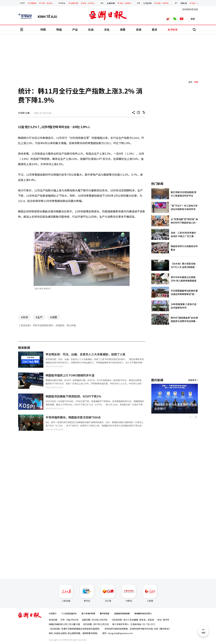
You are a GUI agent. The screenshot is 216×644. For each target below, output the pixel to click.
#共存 (25, 317)
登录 (193, 19)
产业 (75, 29)
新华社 (87, 593)
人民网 (150, 593)
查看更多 (192, 380)
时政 (43, 29)
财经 (59, 29)
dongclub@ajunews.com (120, 633)
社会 (91, 29)
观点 (154, 29)
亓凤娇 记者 (24, 113)
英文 (26, 16)
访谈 (139, 29)
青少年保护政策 (88, 613)
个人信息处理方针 (69, 613)
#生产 (39, 317)
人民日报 (66, 593)
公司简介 (53, 613)
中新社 (129, 593)
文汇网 (108, 593)
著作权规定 (105, 613)
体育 (123, 29)
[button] (190, 417)
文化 (107, 29)
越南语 (49, 16)
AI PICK (173, 29)
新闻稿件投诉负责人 (143, 613)
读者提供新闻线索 (122, 613)
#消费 (54, 317)
